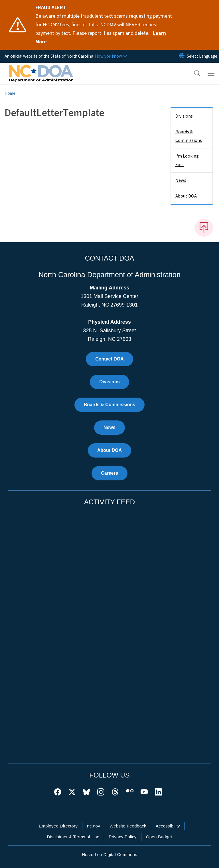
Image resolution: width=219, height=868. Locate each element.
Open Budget (159, 837)
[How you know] (111, 56)
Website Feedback (128, 826)
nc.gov (94, 826)
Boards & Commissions (189, 136)
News (181, 180)
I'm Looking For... (187, 160)
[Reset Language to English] (182, 56)
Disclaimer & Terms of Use (73, 837)
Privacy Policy (122, 837)
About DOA (186, 196)
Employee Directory (58, 826)
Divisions (184, 116)
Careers (109, 473)
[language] (202, 56)
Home (10, 93)
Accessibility (168, 826)
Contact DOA (109, 359)
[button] (193, 73)
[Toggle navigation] (211, 73)
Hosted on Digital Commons (109, 854)
